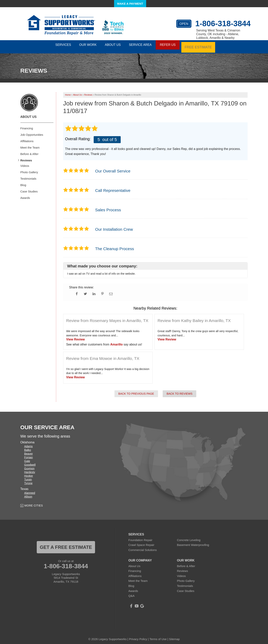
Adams (29, 443)
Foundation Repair (140, 537)
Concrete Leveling (189, 537)
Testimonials (28, 175)
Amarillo (116, 341)
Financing (27, 125)
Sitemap (174, 636)
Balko (28, 447)
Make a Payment (130, 4)
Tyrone (28, 480)
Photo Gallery (29, 169)
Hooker (29, 473)
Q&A (132, 593)
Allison (28, 493)
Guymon (29, 465)
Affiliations (27, 138)
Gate (27, 458)
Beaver (29, 451)
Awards (25, 195)
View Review (76, 336)
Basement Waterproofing (193, 542)
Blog (23, 182)
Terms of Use (158, 636)
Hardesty (30, 469)
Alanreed (30, 490)
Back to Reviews (179, 391)
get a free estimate (66, 544)
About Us (29, 114)
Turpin (28, 476)
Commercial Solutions (143, 547)
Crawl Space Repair (141, 542)
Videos (25, 163)
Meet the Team (30, 144)
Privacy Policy (138, 636)
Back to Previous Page (136, 391)
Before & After (29, 151)
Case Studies (29, 188)
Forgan (29, 454)
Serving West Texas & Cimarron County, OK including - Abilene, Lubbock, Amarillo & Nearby (218, 34)
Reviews (26, 157)
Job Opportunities (32, 132)
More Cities (34, 502)
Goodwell (30, 462)
